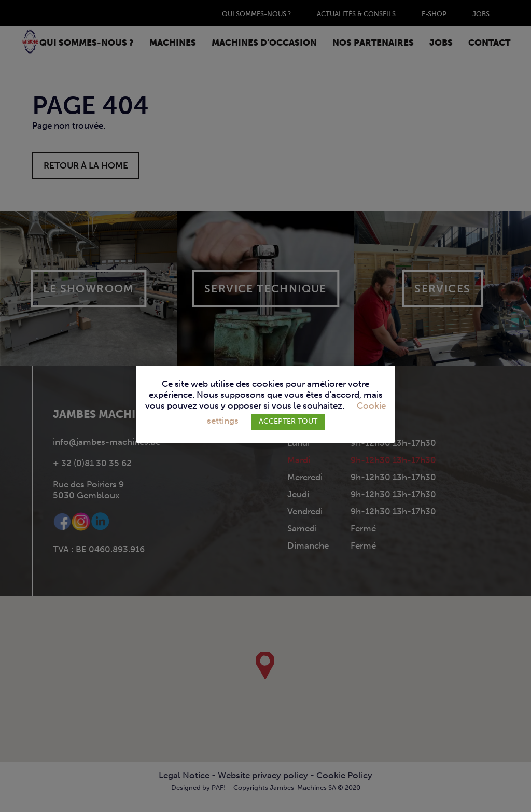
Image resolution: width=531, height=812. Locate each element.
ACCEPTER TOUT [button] (288, 421)
